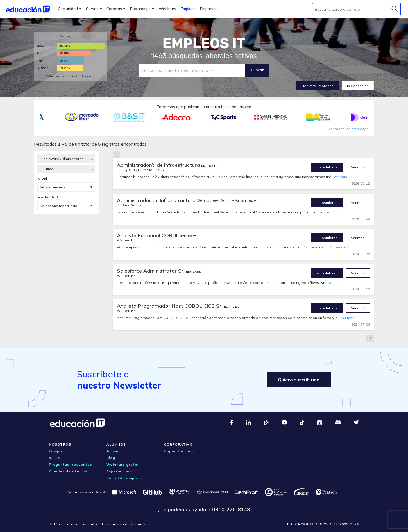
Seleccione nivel (53, 187)
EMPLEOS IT (204, 44)
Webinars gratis (122, 464)
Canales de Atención (69, 471)
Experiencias (119, 471)
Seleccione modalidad (59, 206)
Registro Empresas (318, 86)
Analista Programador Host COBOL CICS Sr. (170, 306)
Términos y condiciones (123, 524)
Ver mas (358, 167)
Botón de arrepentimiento (73, 524)
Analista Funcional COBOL (149, 235)
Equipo (55, 451)
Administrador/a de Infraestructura (159, 165)
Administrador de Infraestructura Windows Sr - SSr (179, 200)
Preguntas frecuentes (71, 464)
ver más (340, 177)
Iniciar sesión (358, 86)
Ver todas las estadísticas (70, 76)
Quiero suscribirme (299, 380)
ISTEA (55, 458)
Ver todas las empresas (348, 129)
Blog (111, 458)
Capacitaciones (180, 451)
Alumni (113, 451)
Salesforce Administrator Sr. (151, 271)
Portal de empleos (125, 478)
